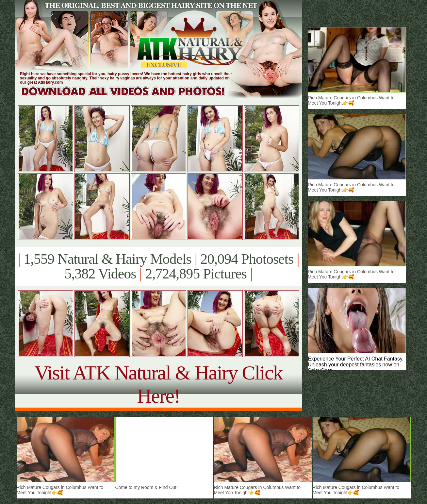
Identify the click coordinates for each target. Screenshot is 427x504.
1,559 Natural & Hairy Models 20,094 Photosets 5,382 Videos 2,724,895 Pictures (158, 266)
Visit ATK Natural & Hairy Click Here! (158, 384)
